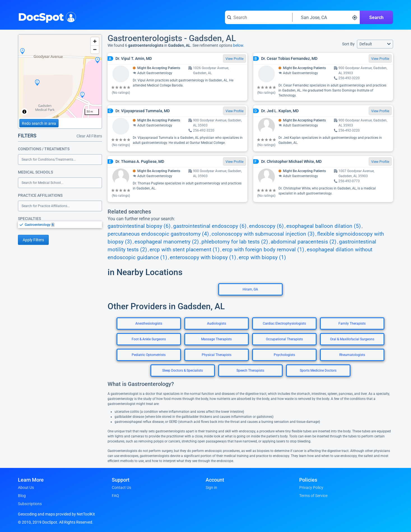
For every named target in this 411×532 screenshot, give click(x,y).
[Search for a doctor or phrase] (259, 17)
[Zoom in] (95, 41)
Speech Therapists (250, 371)
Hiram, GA (250, 289)
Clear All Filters (89, 136)
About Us (26, 488)
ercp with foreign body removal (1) (263, 250)
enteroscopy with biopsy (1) (203, 257)
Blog (22, 496)
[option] (63, 225)
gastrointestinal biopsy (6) (139, 226)
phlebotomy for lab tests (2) (235, 242)
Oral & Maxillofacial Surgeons (352, 339)
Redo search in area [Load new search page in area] (39, 123)
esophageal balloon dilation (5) (324, 226)
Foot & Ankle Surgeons (149, 339)
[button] (375, 44)
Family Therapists (352, 324)
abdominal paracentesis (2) (304, 242)
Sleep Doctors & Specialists (183, 371)
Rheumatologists (352, 355)
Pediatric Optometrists (149, 355)
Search (376, 17)
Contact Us (121, 488)
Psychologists (284, 355)
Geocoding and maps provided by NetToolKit (56, 514)
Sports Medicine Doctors (318, 371)
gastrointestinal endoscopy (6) (210, 226)
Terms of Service (313, 496)
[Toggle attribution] (24, 112)
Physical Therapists (217, 355)
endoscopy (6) (266, 226)
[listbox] (60, 225)
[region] (60, 76)
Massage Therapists (216, 339)
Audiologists (217, 324)
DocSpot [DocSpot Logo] (46, 17)
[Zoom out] (95, 49)
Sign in (211, 488)
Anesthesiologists (149, 324)
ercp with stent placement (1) (185, 250)
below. (239, 45)
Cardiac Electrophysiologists (284, 324)
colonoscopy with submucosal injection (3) (263, 234)
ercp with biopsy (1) (262, 257)
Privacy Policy (311, 488)
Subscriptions (30, 504)
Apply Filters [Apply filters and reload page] (33, 240)
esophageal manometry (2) (167, 242)
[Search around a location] (326, 17)
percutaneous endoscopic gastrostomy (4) (158, 234)
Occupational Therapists (284, 339)
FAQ (115, 496)
